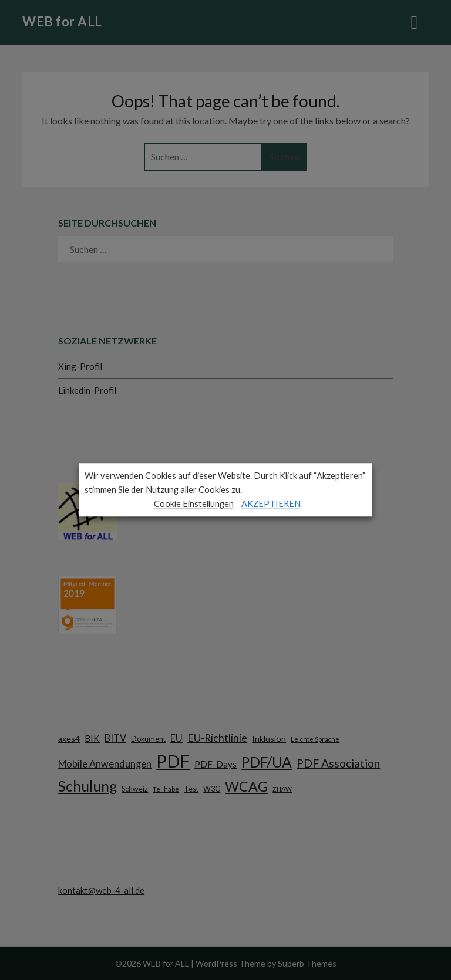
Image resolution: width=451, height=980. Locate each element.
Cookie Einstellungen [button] (194, 504)
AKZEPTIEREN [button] (271, 504)
